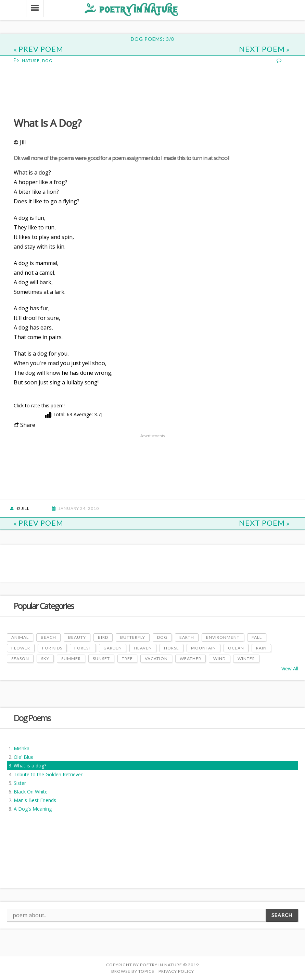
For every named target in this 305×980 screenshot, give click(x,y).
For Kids (52, 648)
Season (20, 659)
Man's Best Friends (35, 800)
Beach (48, 637)
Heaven (143, 648)
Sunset (101, 659)
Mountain (204, 648)
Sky (45, 659)
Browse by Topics (133, 971)
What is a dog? (30, 766)
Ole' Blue (24, 757)
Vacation (156, 659)
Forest (83, 648)
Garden (113, 648)
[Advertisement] (68, 89)
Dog (47, 61)
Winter (246, 659)
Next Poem (264, 49)
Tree (127, 659)
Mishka (22, 748)
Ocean (236, 648)
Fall (257, 637)
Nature (31, 61)
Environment (223, 637)
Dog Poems (32, 718)
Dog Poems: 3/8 (152, 39)
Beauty (77, 637)
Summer (71, 659)
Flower (21, 648)
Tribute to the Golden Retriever (48, 774)
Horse (171, 648)
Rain (261, 648)
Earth (187, 637)
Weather (190, 659)
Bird (103, 637)
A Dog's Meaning (33, 809)
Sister (20, 783)
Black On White (31, 792)
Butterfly (133, 637)
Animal (20, 637)
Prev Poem (39, 49)
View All (290, 668)
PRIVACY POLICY (176, 971)
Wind (219, 659)
